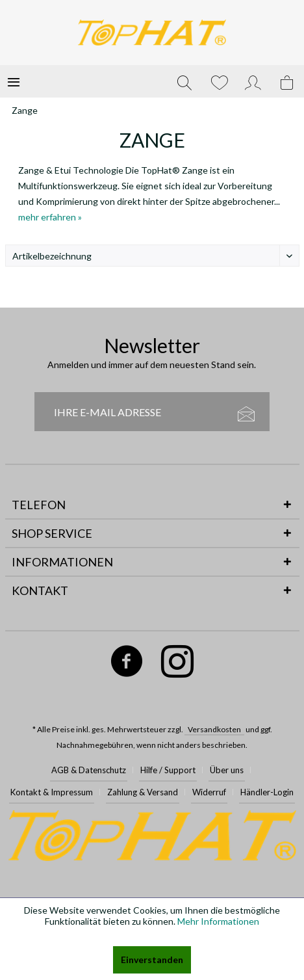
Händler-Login (267, 792)
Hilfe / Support (168, 770)
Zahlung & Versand (143, 792)
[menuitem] (14, 81)
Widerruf (209, 792)
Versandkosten (214, 729)
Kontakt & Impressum (52, 792)
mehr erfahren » (50, 217)
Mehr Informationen (218, 921)
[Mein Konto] (253, 81)
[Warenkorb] (288, 81)
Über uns (227, 770)
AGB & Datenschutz (89, 770)
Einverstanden (152, 960)
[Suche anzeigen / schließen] (184, 81)
